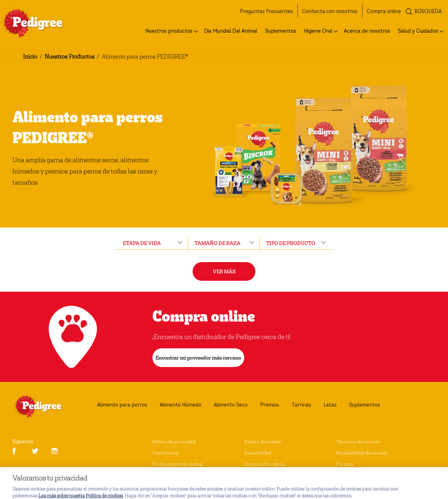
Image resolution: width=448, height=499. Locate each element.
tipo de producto (291, 243)
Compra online (204, 316)
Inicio (30, 56)
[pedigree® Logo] (45, 407)
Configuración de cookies (177, 464)
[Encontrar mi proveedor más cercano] (198, 358)
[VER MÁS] (224, 271)
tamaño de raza (217, 243)
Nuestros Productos (70, 56)
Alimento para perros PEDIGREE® (145, 56)
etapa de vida (142, 243)
